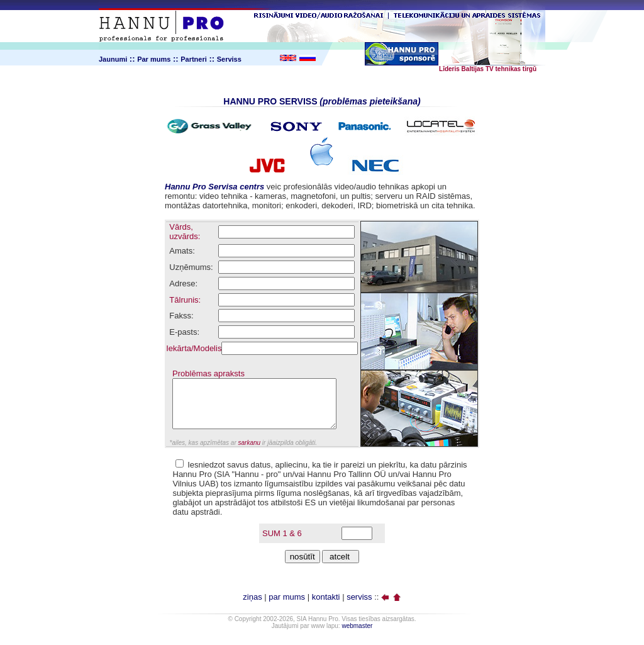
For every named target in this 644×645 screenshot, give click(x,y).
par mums (287, 597)
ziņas (252, 597)
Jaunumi (113, 59)
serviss (359, 597)
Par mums (154, 59)
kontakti (326, 597)
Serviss (229, 59)
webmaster (357, 626)
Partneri (194, 59)
